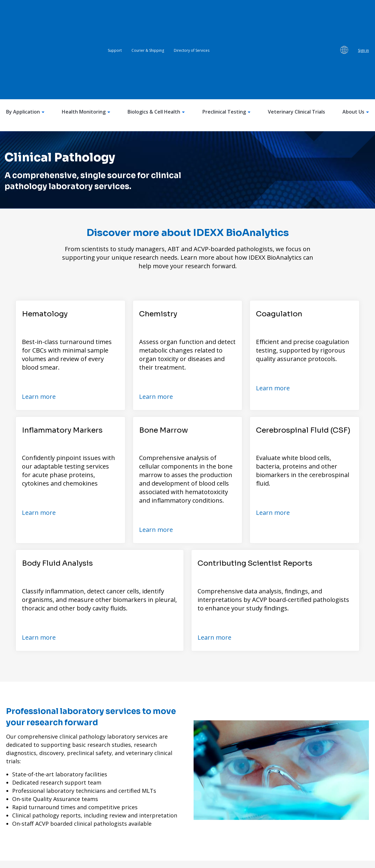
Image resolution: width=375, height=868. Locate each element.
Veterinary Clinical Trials (296, 34)
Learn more (39, 319)
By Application (25, 34)
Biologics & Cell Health (156, 34)
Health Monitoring (86, 34)
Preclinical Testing (226, 34)
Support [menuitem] (115, 11)
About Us (356, 34)
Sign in (363, 11)
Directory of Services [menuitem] (192, 11)
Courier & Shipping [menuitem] (148, 11)
